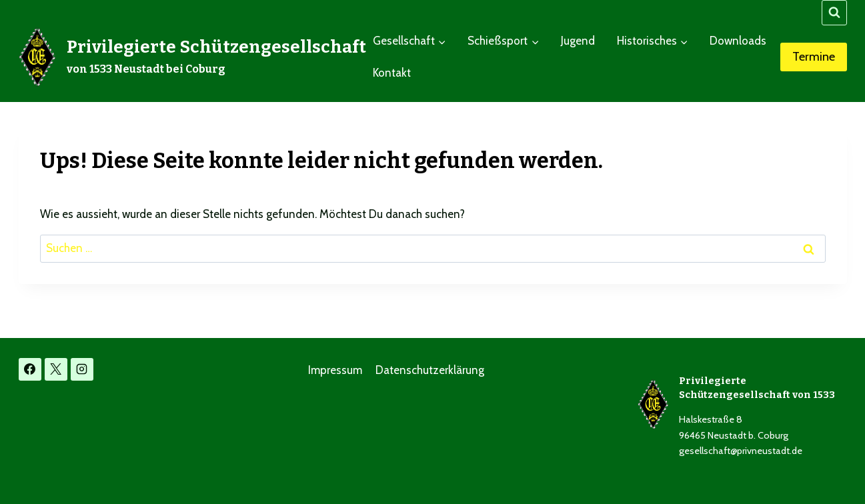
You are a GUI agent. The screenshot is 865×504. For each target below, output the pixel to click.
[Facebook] (30, 369)
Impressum (335, 370)
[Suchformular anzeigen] (834, 13)
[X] (56, 369)
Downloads (738, 41)
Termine (814, 57)
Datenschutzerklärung (430, 370)
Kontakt (392, 73)
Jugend (578, 41)
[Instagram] (82, 369)
